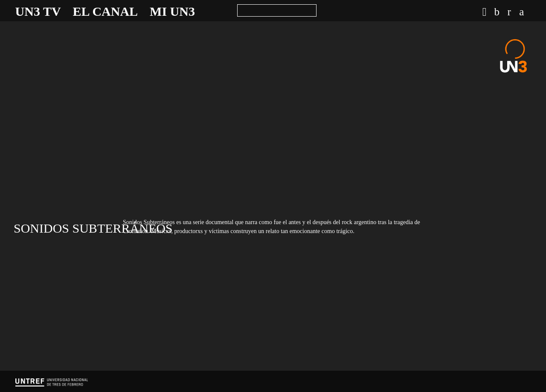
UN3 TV (38, 11)
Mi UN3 (172, 11)
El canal (106, 11)
